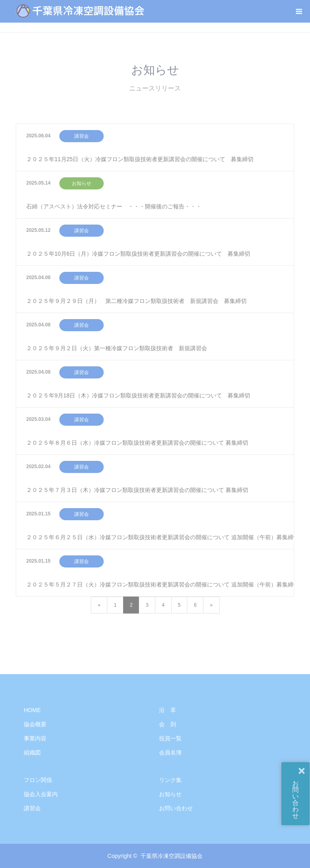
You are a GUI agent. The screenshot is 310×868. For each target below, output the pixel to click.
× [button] (302, 771)
